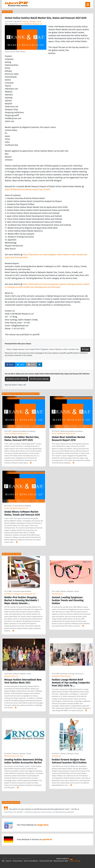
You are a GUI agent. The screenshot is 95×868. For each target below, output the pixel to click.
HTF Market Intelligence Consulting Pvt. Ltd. (20, 594)
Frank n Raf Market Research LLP (30, 24)
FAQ (3, 861)
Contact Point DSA (46, 861)
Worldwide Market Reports (61, 676)
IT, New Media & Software (22, 506)
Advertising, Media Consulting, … (25, 431)
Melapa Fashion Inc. (11, 676)
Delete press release (17, 379)
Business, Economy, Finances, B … (73, 674)
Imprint (9, 861)
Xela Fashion (56, 756)
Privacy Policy (18, 861)
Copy (85, 349)
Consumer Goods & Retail (22, 591)
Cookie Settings (75, 861)
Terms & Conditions (31, 861)
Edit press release (39, 379)
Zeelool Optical (57, 594)
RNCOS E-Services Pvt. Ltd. (14, 756)
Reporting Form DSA (61, 861)
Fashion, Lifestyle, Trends (32, 22)
